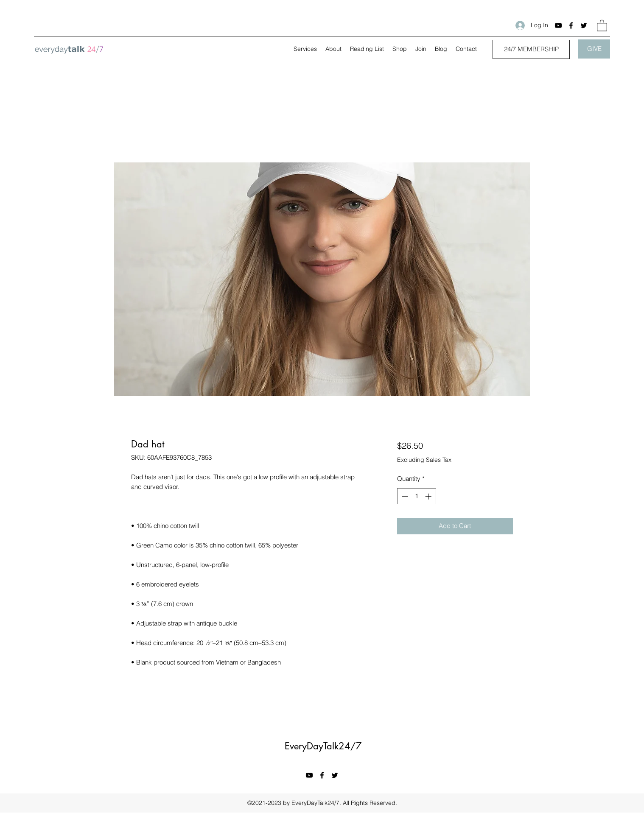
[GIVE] (594, 49)
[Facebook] (571, 25)
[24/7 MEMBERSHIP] (531, 49)
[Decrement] (404, 496)
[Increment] (429, 496)
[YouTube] (558, 25)
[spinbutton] (416, 496)
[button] (602, 25)
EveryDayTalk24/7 (323, 746)
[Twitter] (584, 25)
